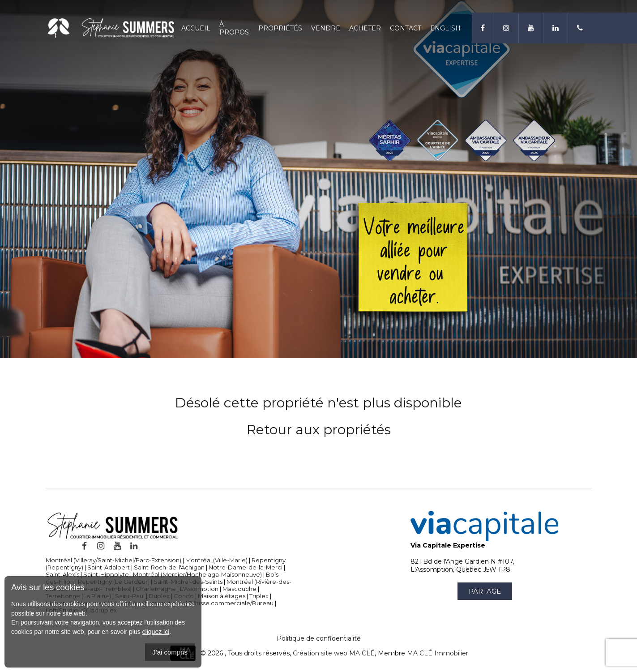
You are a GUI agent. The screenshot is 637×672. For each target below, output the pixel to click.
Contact (406, 28)
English (445, 28)
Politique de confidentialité (319, 638)
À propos (234, 28)
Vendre (326, 28)
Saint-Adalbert (109, 567)
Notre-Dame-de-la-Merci (246, 567)
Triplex (259, 596)
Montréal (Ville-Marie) (216, 560)
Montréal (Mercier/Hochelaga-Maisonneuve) (197, 574)
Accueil (196, 28)
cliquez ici (156, 632)
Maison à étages (222, 596)
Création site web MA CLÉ (334, 653)
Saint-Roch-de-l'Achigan (169, 567)
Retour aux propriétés (319, 430)
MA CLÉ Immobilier (438, 653)
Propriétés (280, 28)
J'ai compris (170, 652)
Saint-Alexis (62, 574)
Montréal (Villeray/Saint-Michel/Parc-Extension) (113, 560)
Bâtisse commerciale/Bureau (231, 603)
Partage (485, 591)
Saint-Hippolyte (106, 574)
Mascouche (239, 589)
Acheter (365, 28)
